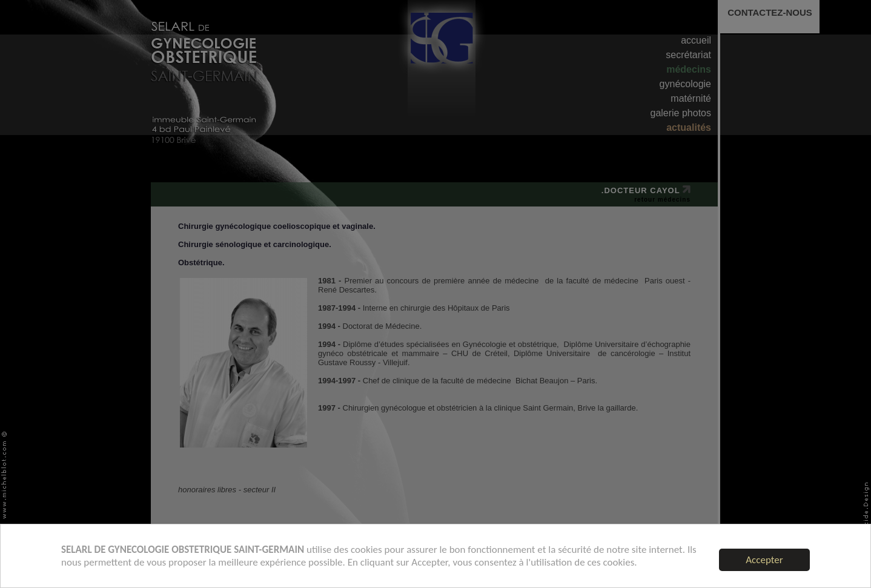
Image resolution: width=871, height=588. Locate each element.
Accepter (764, 560)
